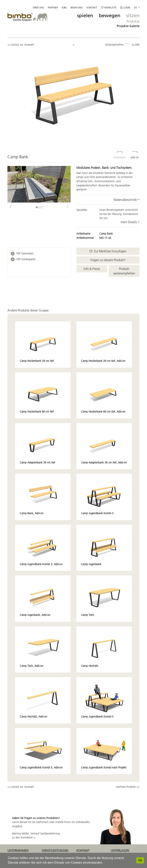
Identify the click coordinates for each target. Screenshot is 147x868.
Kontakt (92, 7)
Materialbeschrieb (127, 200)
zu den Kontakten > (24, 837)
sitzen (133, 16)
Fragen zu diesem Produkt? (108, 260)
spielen (85, 16)
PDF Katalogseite (26, 259)
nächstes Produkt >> (128, 787)
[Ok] (140, 860)
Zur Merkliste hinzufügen (108, 251)
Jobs (64, 7)
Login (125, 7)
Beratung (77, 7)
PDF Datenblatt (25, 253)
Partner (53, 7)
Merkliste (109, 7)
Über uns (38, 7)
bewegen (110, 16)
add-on (135, 152)
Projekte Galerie (128, 26)
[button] (10, 205)
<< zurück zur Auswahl (21, 45)
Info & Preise (92, 269)
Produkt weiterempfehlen (124, 271)
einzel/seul (120, 152)
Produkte (133, 21)
